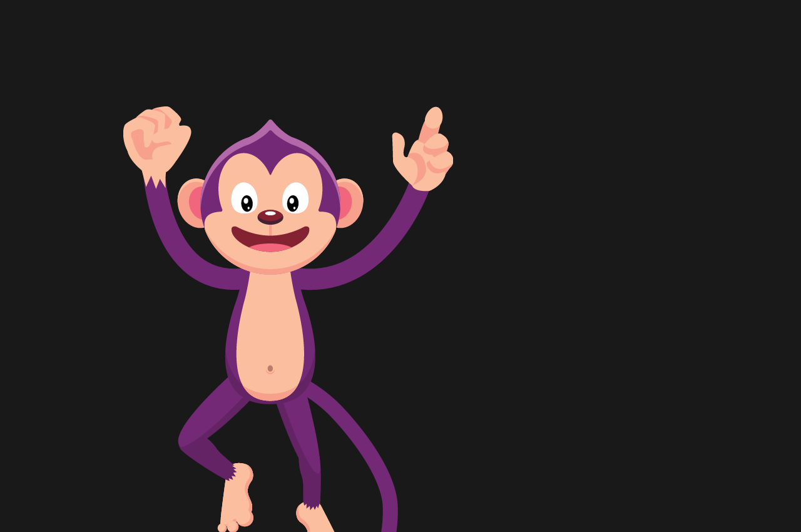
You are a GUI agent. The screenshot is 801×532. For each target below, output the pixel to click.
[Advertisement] (288, 75)
